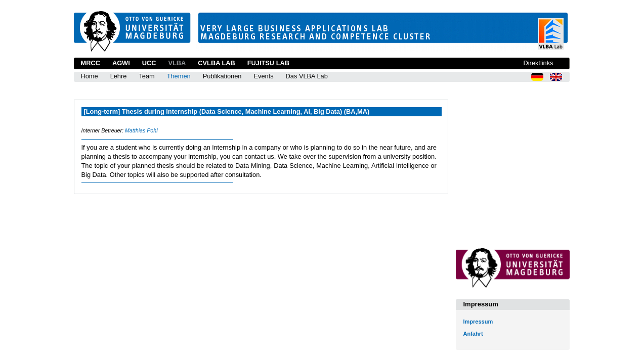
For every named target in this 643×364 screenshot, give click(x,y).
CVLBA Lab (216, 63)
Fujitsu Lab (268, 63)
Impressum (478, 322)
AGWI (121, 63)
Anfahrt (473, 334)
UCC (149, 63)
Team (146, 76)
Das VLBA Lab (307, 76)
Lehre (119, 76)
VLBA (177, 63)
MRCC (91, 63)
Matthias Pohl (141, 130)
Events (263, 76)
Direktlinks (538, 63)
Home (90, 76)
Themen (179, 76)
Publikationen (222, 76)
